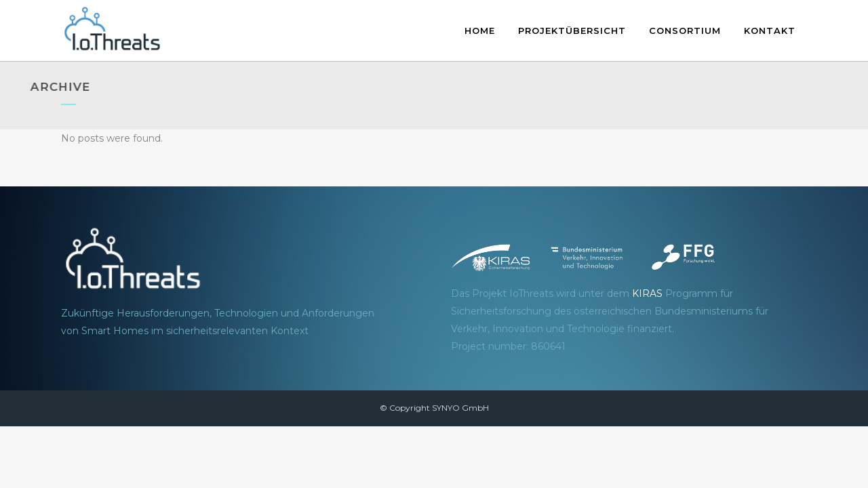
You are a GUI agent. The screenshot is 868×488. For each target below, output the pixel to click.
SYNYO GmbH (460, 408)
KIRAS (647, 293)
